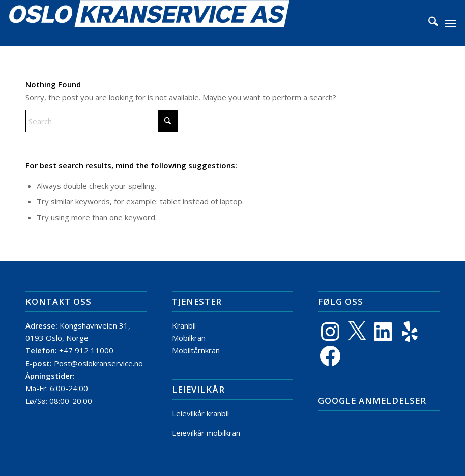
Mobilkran (189, 338)
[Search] (428, 23)
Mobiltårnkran (196, 350)
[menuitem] (428, 23)
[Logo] (149, 23)
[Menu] (451, 23)
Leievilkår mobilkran (206, 433)
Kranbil (184, 325)
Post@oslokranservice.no (98, 363)
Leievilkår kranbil (200, 413)
